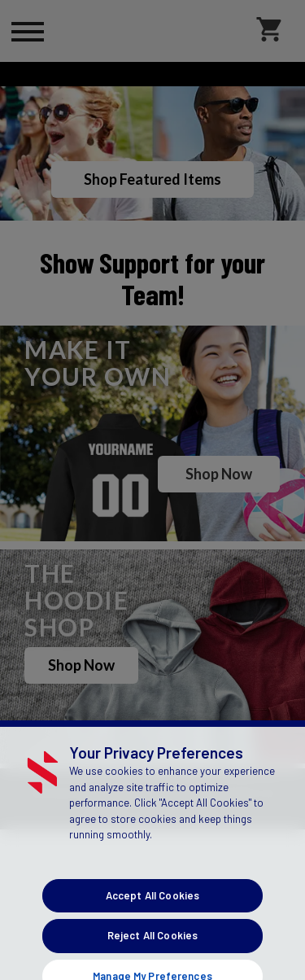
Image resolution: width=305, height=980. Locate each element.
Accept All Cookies (152, 930)
